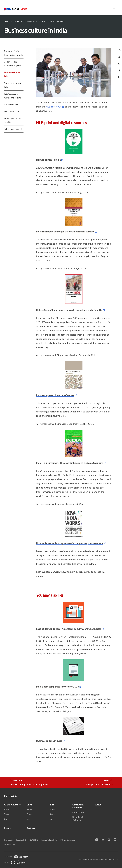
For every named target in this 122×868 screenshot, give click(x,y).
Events (7, 828)
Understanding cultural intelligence (13, 64)
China (29, 805)
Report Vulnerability (49, 840)
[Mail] (119, 62)
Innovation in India (12, 111)
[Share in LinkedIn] (119, 76)
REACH (33, 840)
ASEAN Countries (12, 805)
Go (5, 819)
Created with (18, 856)
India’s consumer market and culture (12, 96)
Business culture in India (12, 74)
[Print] (119, 51)
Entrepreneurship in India (13, 85)
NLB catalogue (54, 107)
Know (7, 809)
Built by (17, 862)
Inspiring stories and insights (13, 120)
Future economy (11, 105)
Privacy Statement (68, 840)
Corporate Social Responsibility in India (14, 53)
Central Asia (78, 812)
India (52, 805)
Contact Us (9, 840)
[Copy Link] (119, 57)
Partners (31, 828)
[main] (61, 402)
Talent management (13, 129)
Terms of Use (9, 844)
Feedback (20, 840)
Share (7, 814)
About (98, 805)
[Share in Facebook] (119, 69)
